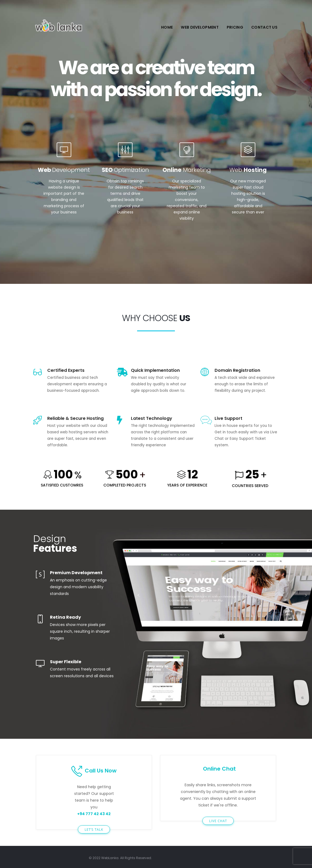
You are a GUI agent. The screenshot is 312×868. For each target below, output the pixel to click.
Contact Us (264, 27)
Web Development (200, 27)
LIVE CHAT (218, 821)
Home (167, 27)
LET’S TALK (94, 830)
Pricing (235, 27)
